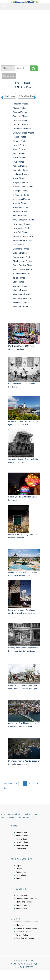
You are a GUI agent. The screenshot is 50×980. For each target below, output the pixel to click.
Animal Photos (22, 908)
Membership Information (26, 928)
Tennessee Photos (21, 274)
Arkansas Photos (21, 116)
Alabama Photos (20, 104)
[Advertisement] (24, 36)
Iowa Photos (18, 162)
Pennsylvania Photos (22, 257)
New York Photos (21, 232)
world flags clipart (27, 96)
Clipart (19, 865)
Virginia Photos (20, 290)
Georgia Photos (20, 141)
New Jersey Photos (22, 224)
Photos (27, 83)
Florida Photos (19, 137)
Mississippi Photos (21, 199)
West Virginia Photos (22, 299)
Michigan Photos (20, 191)
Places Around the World (27, 899)
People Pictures (23, 905)
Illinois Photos (19, 154)
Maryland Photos (21, 183)
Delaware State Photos (23, 133)
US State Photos (25, 87)
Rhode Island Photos (22, 261)
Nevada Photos (20, 216)
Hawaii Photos (19, 145)
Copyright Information (25, 938)
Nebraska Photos (21, 211)
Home (16, 83)
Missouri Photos (20, 203)
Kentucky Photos (21, 170)
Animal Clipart (22, 836)
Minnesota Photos (21, 195)
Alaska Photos (19, 108)
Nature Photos (22, 895)
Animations (21, 872)
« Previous (8, 784)
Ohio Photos (18, 245)
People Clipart (22, 839)
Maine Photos (19, 178)
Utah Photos (18, 282)
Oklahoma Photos (21, 249)
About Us (20, 925)
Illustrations (21, 875)
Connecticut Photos (22, 129)
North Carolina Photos (23, 236)
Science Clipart (22, 845)
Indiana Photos (20, 158)
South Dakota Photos (22, 270)
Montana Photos (20, 207)
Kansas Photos (20, 166)
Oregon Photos (20, 253)
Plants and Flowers (24, 902)
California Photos (21, 120)
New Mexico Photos (22, 228)
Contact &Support (24, 932)
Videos (19, 879)
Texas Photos (19, 278)
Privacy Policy (22, 935)
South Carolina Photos (23, 265)
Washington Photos (22, 294)
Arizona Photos (20, 112)
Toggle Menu (9, 76)
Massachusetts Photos (23, 187)
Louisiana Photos (21, 174)
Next (5, 788)
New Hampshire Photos (24, 220)
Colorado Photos (20, 124)
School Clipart (22, 832)
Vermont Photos (20, 286)
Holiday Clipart (22, 842)
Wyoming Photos (21, 307)
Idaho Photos (19, 149)
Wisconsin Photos (21, 303)
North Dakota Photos (22, 240)
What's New (21, 849)
